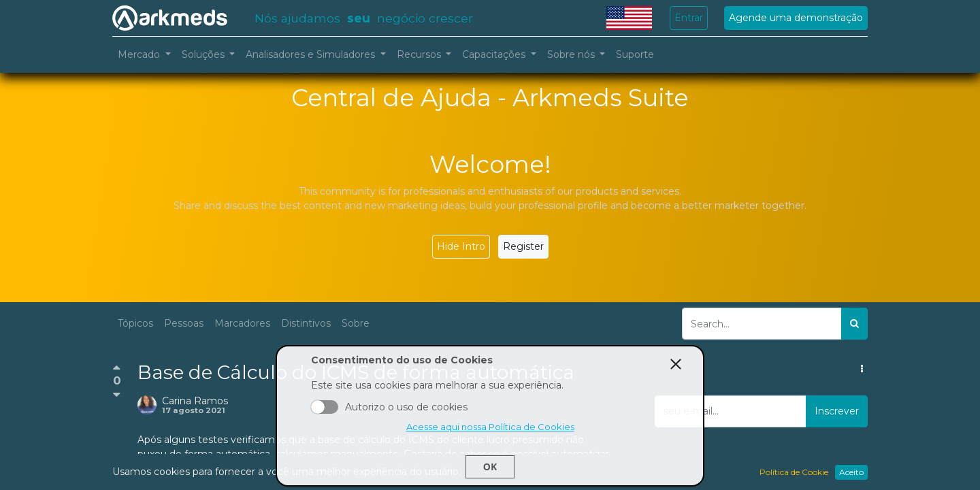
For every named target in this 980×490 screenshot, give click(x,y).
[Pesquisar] (854, 324)
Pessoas (184, 323)
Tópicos (135, 323)
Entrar (689, 18)
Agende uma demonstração (796, 18)
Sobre (356, 323)
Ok (490, 467)
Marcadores (242, 323)
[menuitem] (635, 55)
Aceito (325, 407)
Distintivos (306, 323)
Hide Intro (461, 246)
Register (523, 246)
